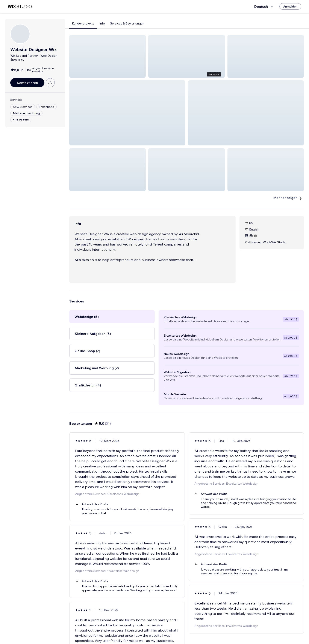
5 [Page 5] (198, 632)
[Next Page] (214, 632)
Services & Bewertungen (127, 23)
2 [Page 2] (175, 632)
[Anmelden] (290, 6)
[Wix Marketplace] (20, 7)
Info (102, 23)
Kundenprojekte (83, 23)
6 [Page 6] (206, 632)
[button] (108, 56)
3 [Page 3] (183, 632)
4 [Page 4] (190, 632)
